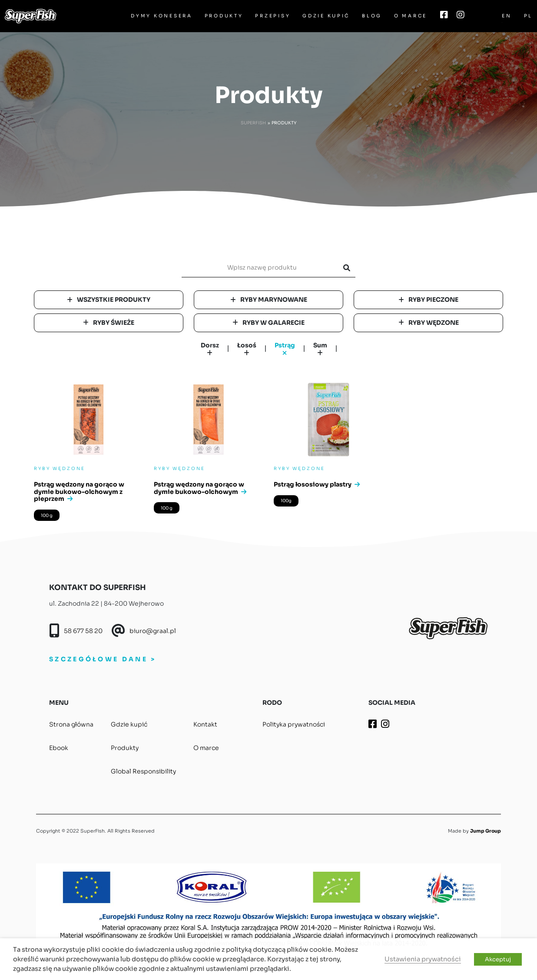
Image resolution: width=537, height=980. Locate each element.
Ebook (59, 748)
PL (528, 16)
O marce (411, 16)
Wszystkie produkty (109, 300)
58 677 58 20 (83, 631)
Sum (320, 349)
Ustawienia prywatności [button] (423, 959)
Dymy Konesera (161, 16)
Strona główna (71, 724)
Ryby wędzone (429, 323)
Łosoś (247, 349)
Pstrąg (285, 349)
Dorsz (210, 349)
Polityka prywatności (294, 724)
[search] (265, 268)
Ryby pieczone (428, 300)
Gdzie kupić (326, 16)
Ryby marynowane (269, 300)
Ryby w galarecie (268, 323)
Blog (372, 16)
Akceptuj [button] (498, 959)
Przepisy (273, 16)
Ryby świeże (109, 323)
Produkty (224, 16)
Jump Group (486, 831)
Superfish (253, 123)
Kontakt (205, 724)
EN (507, 16)
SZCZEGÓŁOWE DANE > (103, 659)
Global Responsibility (143, 771)
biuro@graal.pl (153, 631)
